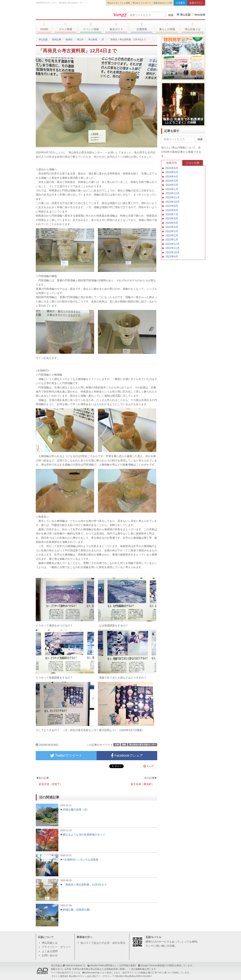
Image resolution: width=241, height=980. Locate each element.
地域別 (69, 40)
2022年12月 (173, 244)
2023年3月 (172, 231)
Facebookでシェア (127, 756)
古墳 (117, 745)
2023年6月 (172, 218)
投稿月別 (172, 163)
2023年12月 (173, 193)
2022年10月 (173, 252)
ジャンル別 (193, 163)
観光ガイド (116, 27)
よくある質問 (50, 951)
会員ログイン (196, 3)
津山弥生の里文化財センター (143, 745)
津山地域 (93, 40)
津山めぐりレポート (142, 3)
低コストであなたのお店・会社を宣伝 (103, 943)
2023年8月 (172, 210)
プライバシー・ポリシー (56, 947)
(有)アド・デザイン (102, 976)
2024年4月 (172, 177)
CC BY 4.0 (156, 973)
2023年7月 (172, 214)
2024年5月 (172, 172)
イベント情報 (91, 27)
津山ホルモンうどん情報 (119, 3)
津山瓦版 (63, 14)
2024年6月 (172, 168)
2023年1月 (172, 240)
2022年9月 (172, 256)
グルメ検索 (65, 27)
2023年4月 (172, 227)
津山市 (80, 40)
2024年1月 (172, 189)
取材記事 (57, 40)
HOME (44, 27)
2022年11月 (173, 248)
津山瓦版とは (193, 27)
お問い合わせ (50, 955)
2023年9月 (172, 206)
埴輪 (124, 745)
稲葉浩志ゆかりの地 (163, 3)
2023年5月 (172, 223)
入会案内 (180, 3)
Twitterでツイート (66, 756)
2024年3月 (172, 181)
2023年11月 (173, 197)
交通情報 (142, 27)
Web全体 (198, 15)
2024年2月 (172, 185)
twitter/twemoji (92, 973)
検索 (171, 15)
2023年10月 (173, 202)
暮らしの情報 (167, 27)
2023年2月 (172, 235)
